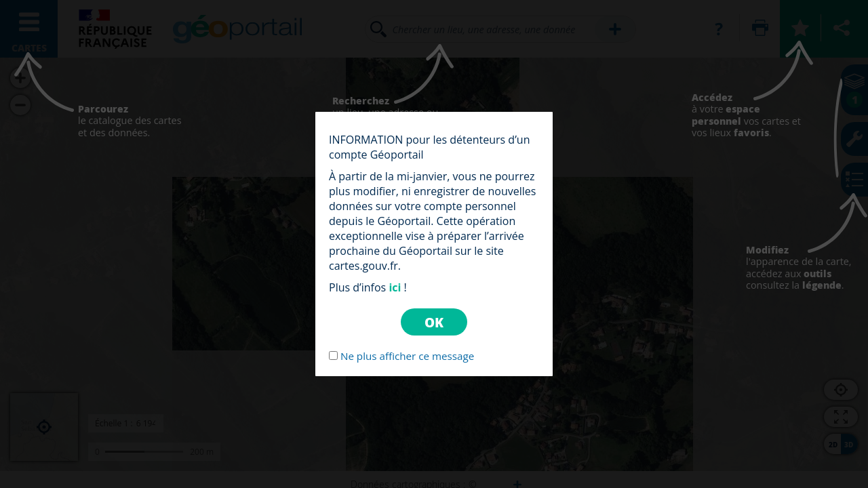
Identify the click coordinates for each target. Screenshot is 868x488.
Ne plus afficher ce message (407, 356)
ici (395, 287)
